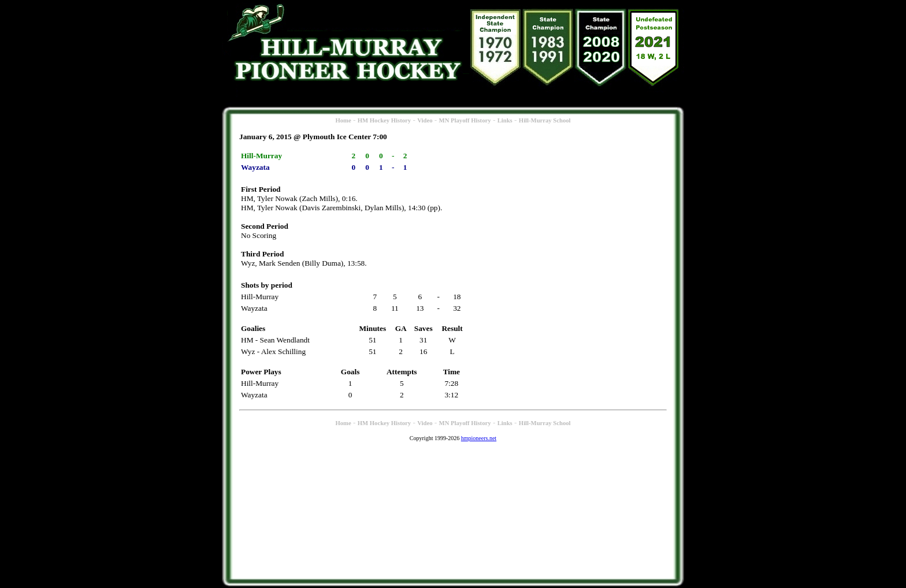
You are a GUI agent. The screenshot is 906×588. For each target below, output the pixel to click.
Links (505, 120)
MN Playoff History (465, 120)
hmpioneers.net (479, 438)
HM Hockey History (384, 120)
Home (343, 120)
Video (425, 120)
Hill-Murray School (545, 120)
